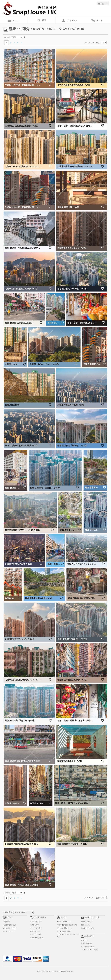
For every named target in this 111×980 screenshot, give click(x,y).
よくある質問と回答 (64, 931)
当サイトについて (87, 922)
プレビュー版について (64, 928)
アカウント (85, 940)
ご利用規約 (7, 922)
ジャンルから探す (36, 922)
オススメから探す (36, 934)
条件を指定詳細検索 (37, 938)
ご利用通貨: (8, 912)
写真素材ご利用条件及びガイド (67, 925)
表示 (98, 43)
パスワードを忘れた (87, 947)
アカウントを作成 (87, 943)
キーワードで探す (36, 928)
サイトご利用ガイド (64, 922)
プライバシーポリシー (10, 928)
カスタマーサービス (87, 928)
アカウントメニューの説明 (90, 950)
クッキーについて (9, 931)
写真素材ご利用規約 (9, 925)
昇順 (25, 38)
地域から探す (34, 925)
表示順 (7, 37)
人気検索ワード (35, 931)
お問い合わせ (85, 925)
